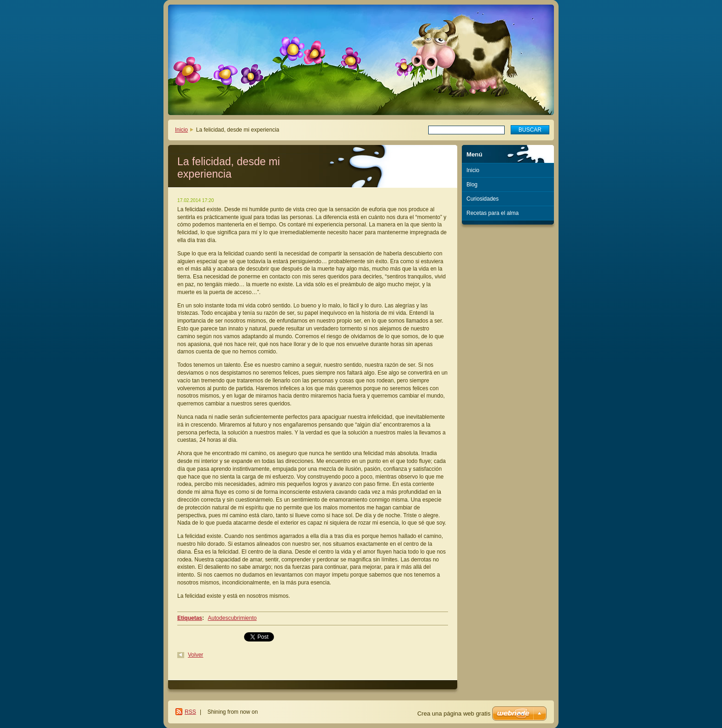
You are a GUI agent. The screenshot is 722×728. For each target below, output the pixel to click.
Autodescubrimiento (232, 618)
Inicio (181, 130)
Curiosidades (483, 199)
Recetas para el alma (492, 213)
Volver (195, 655)
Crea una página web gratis (454, 714)
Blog (472, 185)
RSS (190, 712)
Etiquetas (190, 618)
